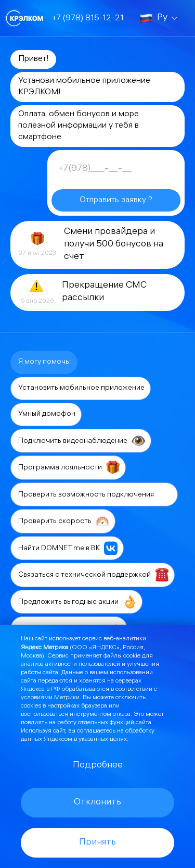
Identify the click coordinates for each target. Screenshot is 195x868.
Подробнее (98, 766)
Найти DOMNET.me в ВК (68, 548)
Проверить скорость (64, 521)
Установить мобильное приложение (81, 388)
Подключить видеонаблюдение (82, 441)
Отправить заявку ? (116, 200)
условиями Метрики (50, 698)
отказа (122, 715)
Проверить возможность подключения (95, 494)
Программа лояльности (69, 467)
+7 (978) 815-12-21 (88, 18)
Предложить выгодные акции (77, 602)
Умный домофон (47, 414)
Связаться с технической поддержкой (93, 575)
